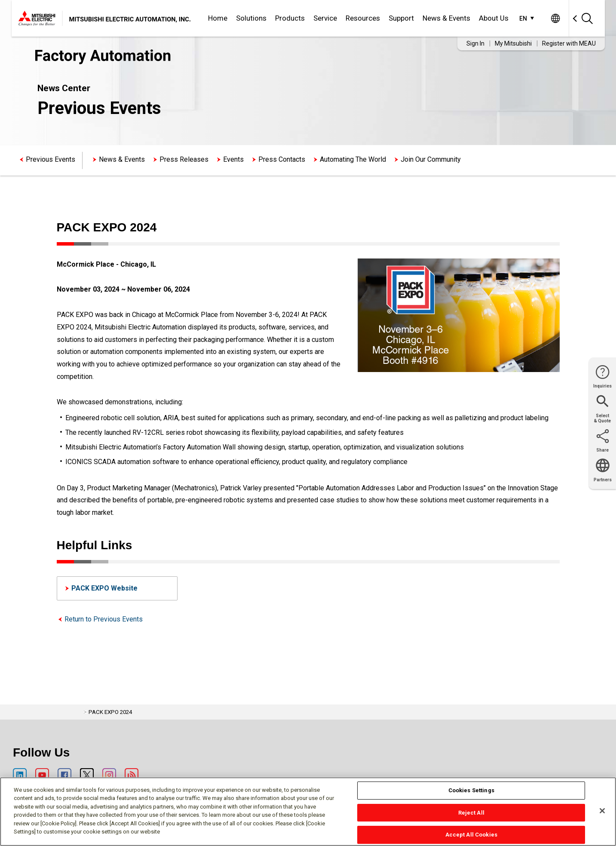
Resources (363, 18)
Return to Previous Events (104, 619)
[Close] (602, 811)
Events (233, 159)
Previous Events (51, 159)
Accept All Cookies (471, 835)
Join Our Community (431, 159)
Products (290, 18)
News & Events (446, 18)
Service (325, 18)
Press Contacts (282, 159)
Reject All (471, 813)
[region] (308, 812)
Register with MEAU (569, 43)
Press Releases (184, 159)
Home (218, 18)
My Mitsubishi (513, 43)
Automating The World (353, 159)
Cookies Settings (471, 790)
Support (401, 18)
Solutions (251, 18)
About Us (494, 18)
